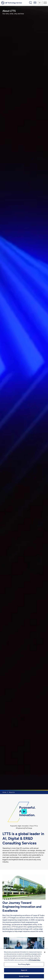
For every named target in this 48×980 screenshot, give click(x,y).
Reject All (24, 973)
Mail (35, 3)
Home (4, 792)
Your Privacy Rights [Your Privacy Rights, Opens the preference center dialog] (24, 967)
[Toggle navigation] (45, 3)
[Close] (45, 954)
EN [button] (40, 3)
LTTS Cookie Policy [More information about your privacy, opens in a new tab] (34, 962)
